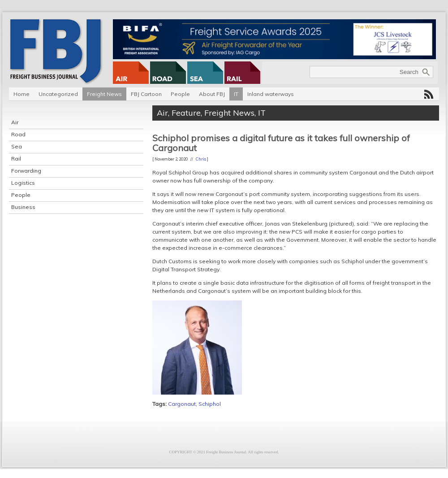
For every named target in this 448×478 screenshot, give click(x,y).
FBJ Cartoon (146, 94)
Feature (186, 113)
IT (236, 94)
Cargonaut (182, 404)
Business (23, 207)
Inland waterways (271, 94)
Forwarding (26, 171)
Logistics (23, 183)
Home (22, 94)
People (180, 94)
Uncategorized (58, 94)
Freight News (104, 94)
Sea (17, 146)
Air (15, 122)
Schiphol (210, 404)
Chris (201, 159)
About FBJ (212, 94)
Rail (16, 159)
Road (18, 134)
